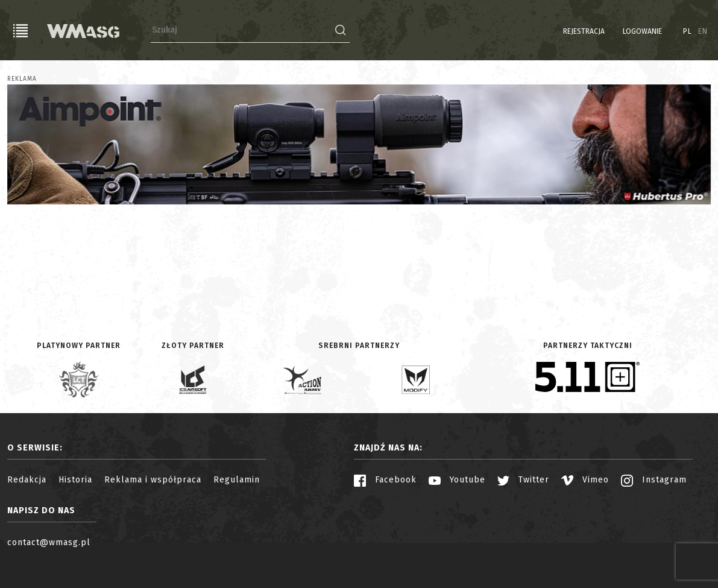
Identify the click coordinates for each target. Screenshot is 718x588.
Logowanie (642, 31)
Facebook (385, 480)
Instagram (654, 480)
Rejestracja (584, 31)
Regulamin (237, 480)
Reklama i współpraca (153, 480)
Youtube (457, 480)
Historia (75, 480)
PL (688, 31)
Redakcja (27, 480)
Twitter (523, 480)
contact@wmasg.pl (49, 542)
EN (703, 31)
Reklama (22, 79)
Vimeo (585, 480)
